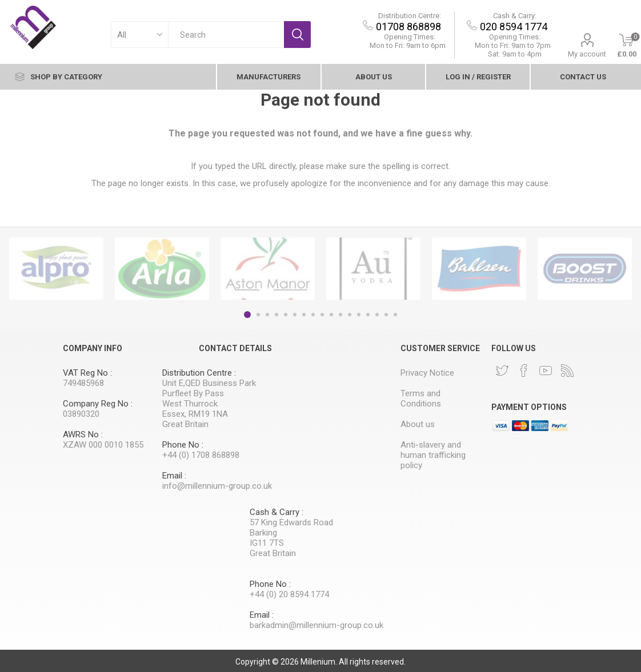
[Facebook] (524, 371)
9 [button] (322, 315)
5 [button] (286, 315)
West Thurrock (190, 404)
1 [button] (247, 315)
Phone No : (183, 445)
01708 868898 (409, 27)
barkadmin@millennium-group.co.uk (317, 625)
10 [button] (331, 315)
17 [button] (395, 315)
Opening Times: (410, 37)
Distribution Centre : (199, 373)
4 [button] (277, 315)
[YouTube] (546, 371)
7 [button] (304, 315)
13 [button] (359, 315)
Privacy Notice (427, 373)
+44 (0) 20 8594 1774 (289, 594)
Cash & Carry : (277, 512)
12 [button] (350, 315)
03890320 (81, 414)
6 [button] (295, 315)
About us (374, 77)
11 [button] (340, 315)
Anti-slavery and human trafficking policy (433, 455)
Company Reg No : (98, 404)
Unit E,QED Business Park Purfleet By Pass (209, 388)
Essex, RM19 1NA (195, 414)
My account (588, 54)
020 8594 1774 (514, 27)
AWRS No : (83, 434)
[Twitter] (502, 371)
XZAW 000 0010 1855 (103, 445)
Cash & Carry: (515, 16)
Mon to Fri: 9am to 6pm (408, 45)
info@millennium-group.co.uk (217, 486)
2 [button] (258, 315)
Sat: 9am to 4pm (515, 54)
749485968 (83, 383)
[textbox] (227, 35)
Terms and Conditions (421, 399)
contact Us (583, 77)
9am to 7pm (513, 45)
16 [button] (386, 315)
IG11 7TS (267, 543)
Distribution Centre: (410, 16)
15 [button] (377, 315)
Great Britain (185, 424)
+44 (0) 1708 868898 (201, 455)
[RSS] (567, 371)
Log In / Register (478, 77)
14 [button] (368, 315)
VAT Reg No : (87, 373)
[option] (56, 269)
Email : (174, 476)
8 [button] (313, 315)
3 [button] (267, 315)
